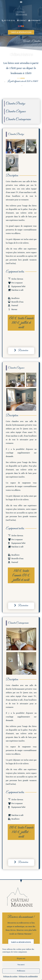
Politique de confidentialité (28, 976)
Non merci (21, 965)
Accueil (26, 41)
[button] (21, 2)
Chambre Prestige (16, 104)
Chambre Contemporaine (18, 119)
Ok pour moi (21, 958)
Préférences (21, 971)
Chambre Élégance (16, 112)
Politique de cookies (10, 976)
